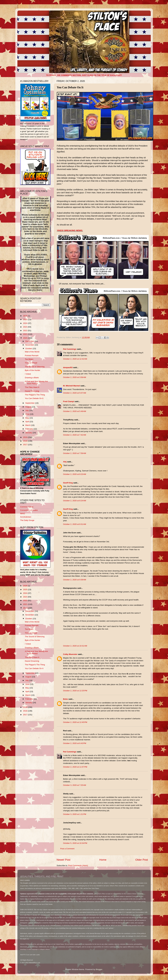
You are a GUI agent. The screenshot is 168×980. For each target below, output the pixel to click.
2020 (25, 338)
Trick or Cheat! (31, 363)
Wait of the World (32, 352)
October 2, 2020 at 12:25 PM (75, 691)
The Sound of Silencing (35, 367)
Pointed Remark (32, 356)
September (30, 403)
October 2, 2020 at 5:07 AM (75, 393)
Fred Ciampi (69, 401)
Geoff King (68, 483)
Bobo (66, 699)
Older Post (142, 860)
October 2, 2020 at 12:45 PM (75, 722)
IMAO (23, 514)
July (27, 410)
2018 (25, 441)
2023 (25, 327)
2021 (25, 334)
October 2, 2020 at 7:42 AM (75, 435)
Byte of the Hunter (32, 370)
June (28, 414)
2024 (25, 323)
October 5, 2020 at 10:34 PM (75, 843)
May (27, 418)
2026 (25, 316)
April (28, 422)
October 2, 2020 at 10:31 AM (75, 646)
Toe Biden (29, 359)
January (29, 433)
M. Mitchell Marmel (72, 386)
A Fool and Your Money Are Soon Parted (36, 382)
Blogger (99, 969)
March (28, 425)
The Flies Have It (32, 387)
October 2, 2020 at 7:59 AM (75, 453)
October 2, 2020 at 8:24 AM (75, 501)
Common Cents (27, 507)
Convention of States (29, 510)
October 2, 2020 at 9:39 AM (75, 580)
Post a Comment (67, 849)
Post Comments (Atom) (78, 865)
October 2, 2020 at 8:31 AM (75, 524)
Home (103, 860)
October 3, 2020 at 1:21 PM (75, 814)
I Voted (28, 374)
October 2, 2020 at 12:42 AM (75, 359)
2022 (25, 331)
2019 (25, 437)
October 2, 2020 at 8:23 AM (75, 474)
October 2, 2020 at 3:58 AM (75, 377)
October (29, 349)
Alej (65, 462)
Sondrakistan (26, 517)
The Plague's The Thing (35, 395)
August (29, 407)
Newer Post (64, 860)
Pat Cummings (70, 349)
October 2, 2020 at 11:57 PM (75, 767)
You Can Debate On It (34, 398)
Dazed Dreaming (32, 391)
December (30, 341)
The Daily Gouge (27, 520)
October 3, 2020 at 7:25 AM (75, 785)
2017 (25, 445)
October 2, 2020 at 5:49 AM (75, 411)
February (29, 429)
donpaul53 (68, 367)
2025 (25, 319)
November (30, 345)
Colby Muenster (70, 654)
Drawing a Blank (32, 378)
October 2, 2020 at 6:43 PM (75, 743)
